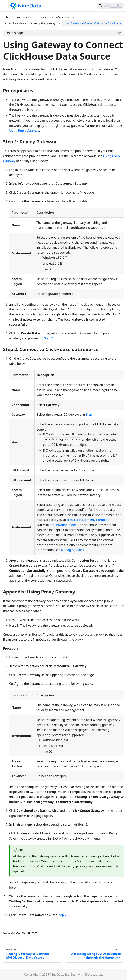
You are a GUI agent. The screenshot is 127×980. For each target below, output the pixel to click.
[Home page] (7, 17)
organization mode (63, 525)
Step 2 (49, 338)
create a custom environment (88, 520)
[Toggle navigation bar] (6, 6)
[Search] (110, 6)
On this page (15, 33)
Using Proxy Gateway (24, 131)
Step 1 (90, 415)
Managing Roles (73, 550)
